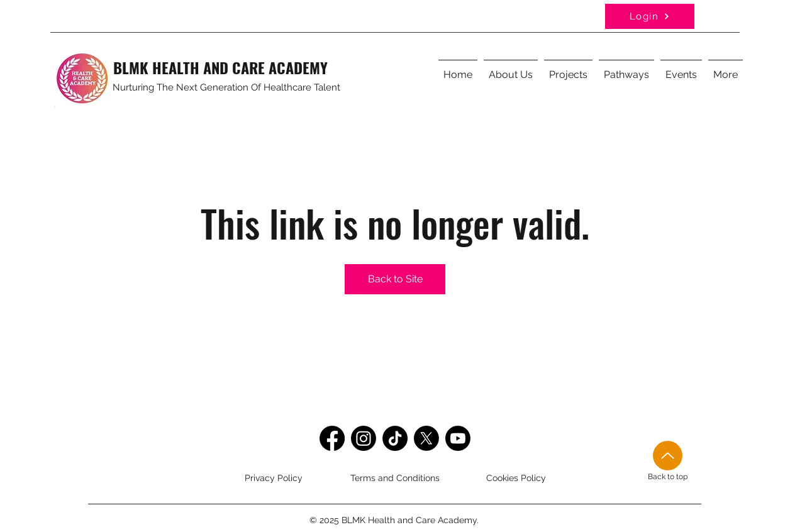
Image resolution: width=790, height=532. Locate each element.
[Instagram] (364, 438)
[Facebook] (332, 438)
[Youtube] (458, 438)
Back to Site (395, 279)
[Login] (650, 16)
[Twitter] (426, 438)
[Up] (668, 456)
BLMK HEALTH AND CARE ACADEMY (220, 67)
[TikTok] (395, 438)
